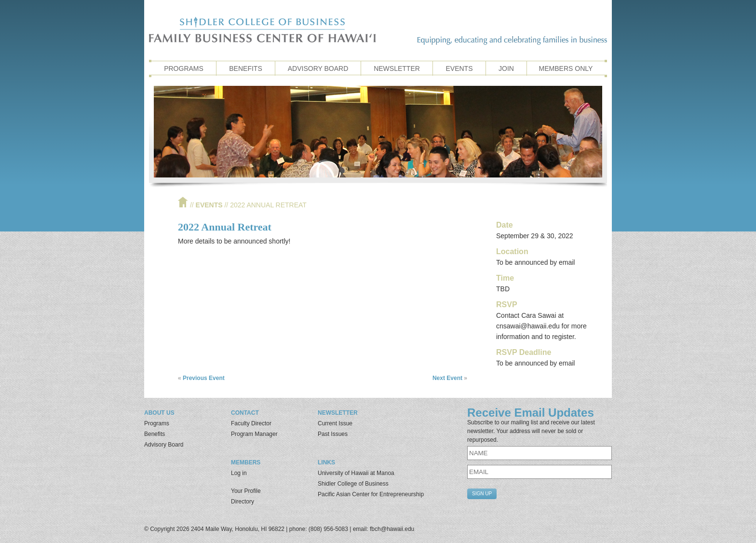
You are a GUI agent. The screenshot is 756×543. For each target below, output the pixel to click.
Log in (239, 473)
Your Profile (246, 491)
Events (459, 68)
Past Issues (333, 434)
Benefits (245, 68)
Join (506, 68)
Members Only (566, 68)
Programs (184, 68)
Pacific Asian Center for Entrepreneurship (371, 494)
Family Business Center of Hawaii (262, 30)
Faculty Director (251, 423)
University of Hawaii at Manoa (356, 473)
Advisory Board (318, 68)
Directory (243, 502)
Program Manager (254, 434)
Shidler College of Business (353, 484)
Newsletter (397, 68)
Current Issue (335, 423)
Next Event (447, 378)
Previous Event (204, 378)
